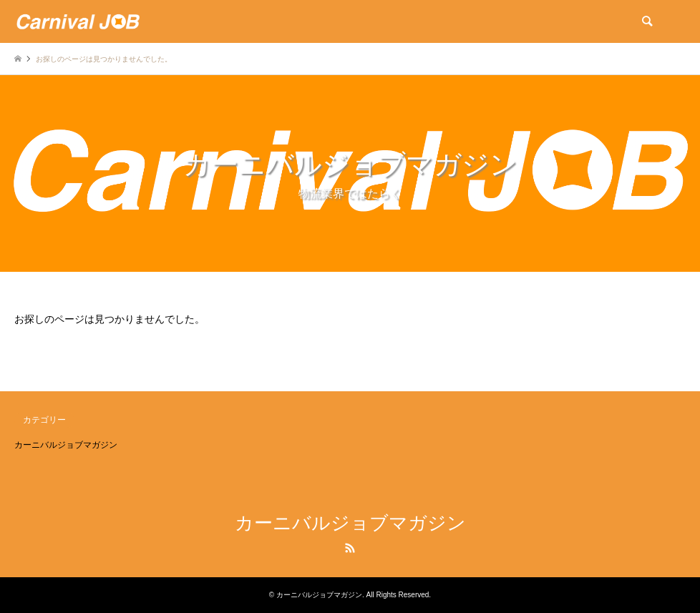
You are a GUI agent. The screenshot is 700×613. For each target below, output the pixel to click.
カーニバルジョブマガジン (66, 445)
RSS (350, 548)
